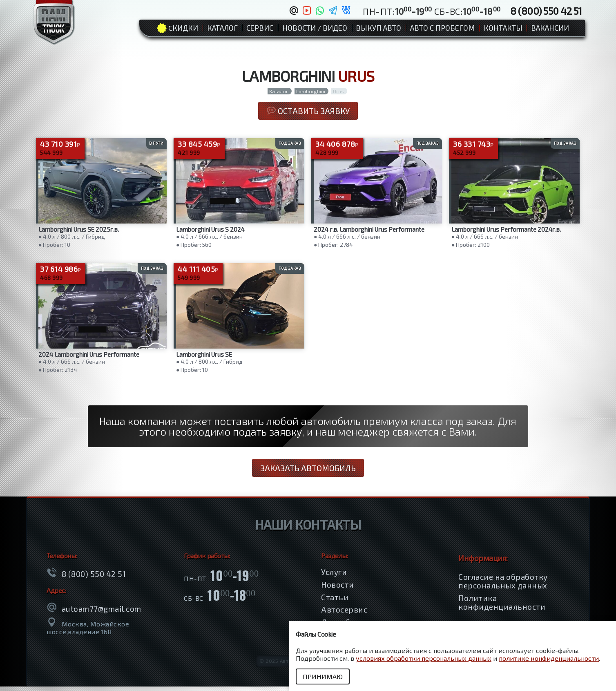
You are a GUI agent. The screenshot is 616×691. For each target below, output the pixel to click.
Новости (338, 589)
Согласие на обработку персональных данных (503, 586)
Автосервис (344, 614)
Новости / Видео (315, 28)
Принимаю (324, 676)
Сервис (260, 28)
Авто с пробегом (442, 28)
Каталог (222, 28)
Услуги (334, 577)
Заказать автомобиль (308, 472)
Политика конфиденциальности (502, 607)
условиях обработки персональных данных (424, 658)
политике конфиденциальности (549, 658)
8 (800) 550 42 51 (546, 11)
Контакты (503, 28)
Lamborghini (311, 91)
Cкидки (183, 28)
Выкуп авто (378, 28)
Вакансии (550, 28)
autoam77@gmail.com (102, 613)
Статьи (335, 602)
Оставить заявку (308, 111)
